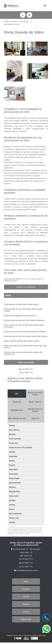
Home (26, 581)
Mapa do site (26, 619)
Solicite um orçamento (26, 287)
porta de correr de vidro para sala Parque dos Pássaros (26, 332)
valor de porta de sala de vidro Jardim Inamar (22, 304)
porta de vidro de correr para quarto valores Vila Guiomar (26, 336)
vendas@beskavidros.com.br (26, 570)
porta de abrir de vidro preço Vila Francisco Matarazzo (25, 320)
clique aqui (30, 279)
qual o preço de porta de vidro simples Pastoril (22, 341)
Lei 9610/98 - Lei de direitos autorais (19, 534)
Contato (26, 612)
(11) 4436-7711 (18, 279)
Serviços (26, 604)
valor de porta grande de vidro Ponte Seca (21, 316)
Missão (26, 597)
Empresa (26, 589)
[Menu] (45, 6)
